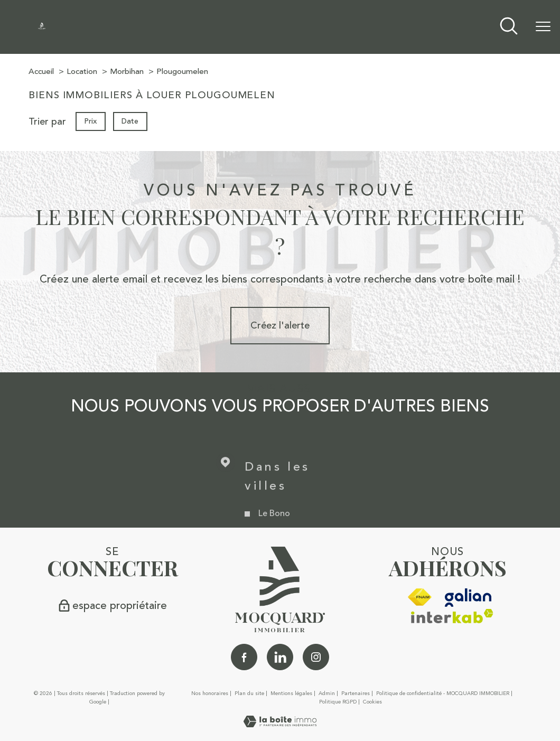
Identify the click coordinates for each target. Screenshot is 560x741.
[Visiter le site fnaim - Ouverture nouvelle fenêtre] (419, 597)
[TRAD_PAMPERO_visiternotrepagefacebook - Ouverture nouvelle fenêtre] (244, 657)
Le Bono (274, 526)
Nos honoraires (210, 693)
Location (82, 72)
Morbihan (127, 72)
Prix (90, 121)
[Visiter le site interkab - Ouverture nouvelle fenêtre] (452, 616)
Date (130, 121)
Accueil (41, 72)
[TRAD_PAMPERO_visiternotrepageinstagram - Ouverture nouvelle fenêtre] (316, 657)
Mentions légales (291, 693)
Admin (327, 693)
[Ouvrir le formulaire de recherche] (509, 27)
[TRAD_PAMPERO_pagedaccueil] (42, 26)
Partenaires (356, 693)
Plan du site (249, 693)
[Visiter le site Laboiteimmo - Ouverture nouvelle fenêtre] (280, 724)
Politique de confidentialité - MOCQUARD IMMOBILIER (443, 693)
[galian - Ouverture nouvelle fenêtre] (468, 598)
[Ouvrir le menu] (543, 27)
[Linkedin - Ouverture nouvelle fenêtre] (280, 657)
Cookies (372, 702)
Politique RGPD (338, 702)
